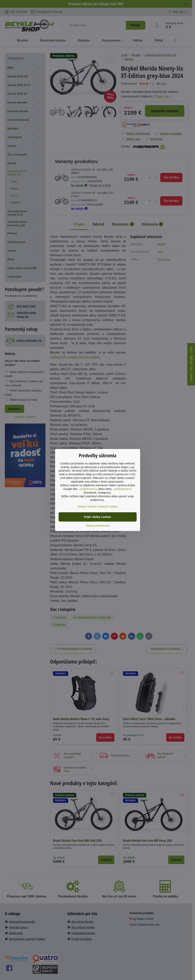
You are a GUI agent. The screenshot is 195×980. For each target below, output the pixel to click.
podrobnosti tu (89, 489)
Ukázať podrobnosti (98, 526)
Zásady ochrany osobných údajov (97, 506)
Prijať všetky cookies (97, 517)
